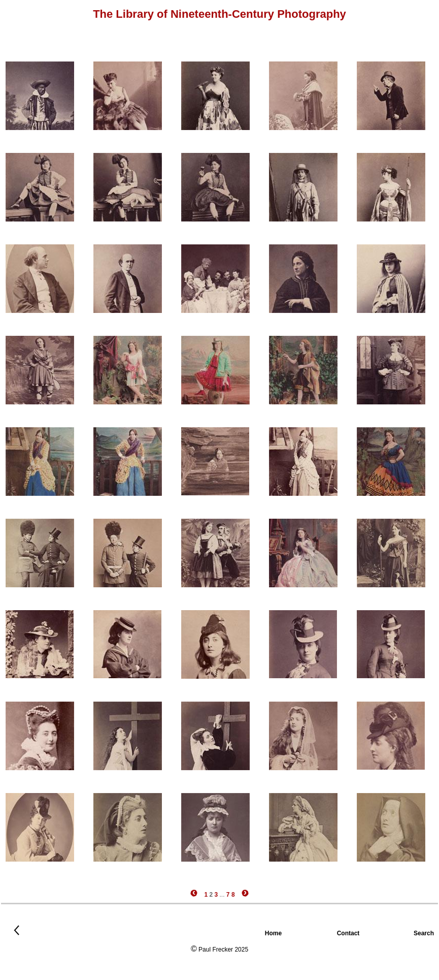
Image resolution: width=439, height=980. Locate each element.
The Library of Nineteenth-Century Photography (219, 14)
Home (274, 933)
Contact (349, 933)
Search (426, 933)
